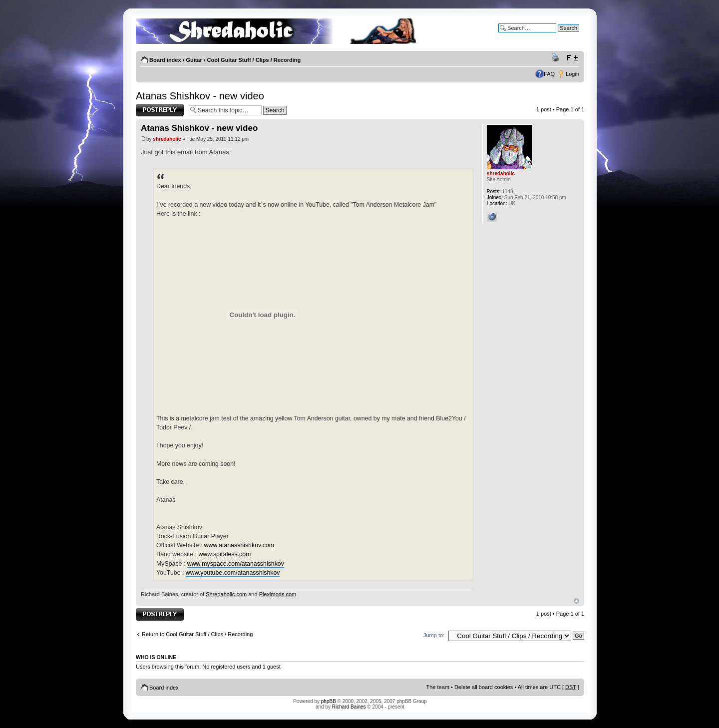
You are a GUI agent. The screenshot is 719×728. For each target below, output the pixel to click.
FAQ (549, 74)
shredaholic (167, 139)
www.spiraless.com (224, 554)
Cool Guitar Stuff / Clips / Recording (254, 60)
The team (438, 687)
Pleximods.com (278, 594)
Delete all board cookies (484, 687)
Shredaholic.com (226, 594)
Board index (165, 60)
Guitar (194, 60)
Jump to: (434, 635)
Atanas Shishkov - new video (200, 96)
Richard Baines (349, 707)
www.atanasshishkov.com (239, 545)
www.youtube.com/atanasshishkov (233, 573)
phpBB (329, 701)
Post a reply (160, 110)
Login (572, 74)
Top (576, 601)
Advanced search (558, 35)
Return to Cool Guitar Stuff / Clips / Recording (197, 634)
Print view (557, 58)
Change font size (572, 58)
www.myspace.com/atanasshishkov (236, 564)
